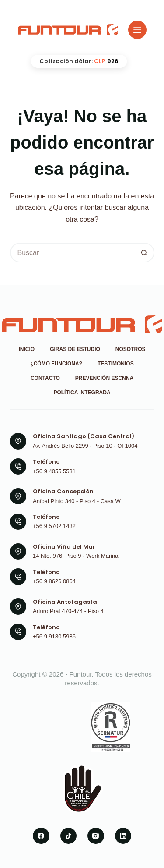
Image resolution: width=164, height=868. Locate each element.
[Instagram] (96, 836)
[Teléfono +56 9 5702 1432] (18, 522)
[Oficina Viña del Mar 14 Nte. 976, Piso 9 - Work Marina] (18, 552)
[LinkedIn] (123, 836)
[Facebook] (41, 836)
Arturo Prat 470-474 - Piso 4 (68, 611)
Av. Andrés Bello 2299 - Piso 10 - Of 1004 (85, 446)
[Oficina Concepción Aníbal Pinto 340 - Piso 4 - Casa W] (18, 496)
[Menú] (137, 30)
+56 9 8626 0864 (54, 581)
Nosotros (131, 349)
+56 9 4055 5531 (54, 471)
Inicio (26, 349)
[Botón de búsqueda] (145, 253)
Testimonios (116, 364)
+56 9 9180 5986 (54, 636)
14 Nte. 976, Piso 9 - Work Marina (76, 556)
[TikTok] (69, 836)
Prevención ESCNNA (104, 378)
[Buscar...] (72, 253)
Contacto (45, 378)
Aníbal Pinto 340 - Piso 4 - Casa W (77, 501)
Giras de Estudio (75, 349)
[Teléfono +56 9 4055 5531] (18, 467)
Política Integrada (82, 393)
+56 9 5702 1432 (54, 526)
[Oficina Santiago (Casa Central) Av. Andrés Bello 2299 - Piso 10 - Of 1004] (18, 441)
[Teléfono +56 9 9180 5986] (18, 632)
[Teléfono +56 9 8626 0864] (18, 577)
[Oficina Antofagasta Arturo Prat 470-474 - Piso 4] (18, 606)
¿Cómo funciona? (56, 364)
